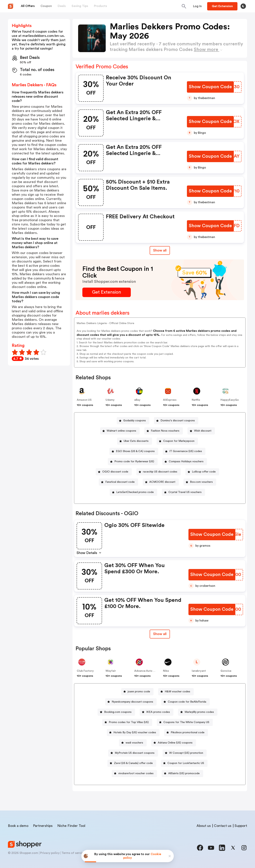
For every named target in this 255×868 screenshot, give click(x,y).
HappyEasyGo (230, 400)
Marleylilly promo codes (199, 712)
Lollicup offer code (204, 472)
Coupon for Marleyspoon (179, 441)
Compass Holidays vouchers (186, 462)
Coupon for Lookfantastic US (186, 763)
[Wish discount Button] (201, 431)
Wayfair (111, 671)
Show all (160, 634)
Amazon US (84, 400)
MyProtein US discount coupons (135, 753)
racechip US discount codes (160, 472)
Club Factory (85, 671)
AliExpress (170, 400)
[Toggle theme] (243, 6)
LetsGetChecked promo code (135, 492)
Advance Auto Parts (147, 671)
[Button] (197, 6)
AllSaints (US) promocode (184, 773)
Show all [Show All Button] (160, 250)
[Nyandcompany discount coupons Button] (131, 702)
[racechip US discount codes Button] (159, 472)
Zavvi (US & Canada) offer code (133, 763)
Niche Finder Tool (71, 826)
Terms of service (73, 853)
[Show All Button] (160, 634)
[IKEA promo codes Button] (157, 712)
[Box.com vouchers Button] (200, 482)
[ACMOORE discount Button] (161, 482)
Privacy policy (50, 853)
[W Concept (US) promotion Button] (185, 753)
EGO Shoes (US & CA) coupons (135, 451)
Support (241, 826)
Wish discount (203, 431)
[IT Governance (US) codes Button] (184, 451)
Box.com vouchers (201, 482)
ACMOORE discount (162, 482)
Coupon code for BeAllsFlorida (187, 702)
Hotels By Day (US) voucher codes (135, 733)
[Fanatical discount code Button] (118, 482)
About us (204, 826)
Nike (166, 671)
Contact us (223, 826)
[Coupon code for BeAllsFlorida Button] (185, 702)
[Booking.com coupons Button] (116, 712)
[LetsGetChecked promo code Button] (133, 492)
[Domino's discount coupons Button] (176, 421)
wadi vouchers (134, 743)
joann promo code (139, 692)
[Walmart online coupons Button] (120, 431)
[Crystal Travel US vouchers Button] (183, 492)
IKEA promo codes (158, 712)
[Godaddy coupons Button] (133, 421)
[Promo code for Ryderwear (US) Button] (133, 462)
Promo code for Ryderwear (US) (134, 462)
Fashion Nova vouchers (165, 431)
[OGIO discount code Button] (114, 472)
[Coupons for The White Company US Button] (185, 722)
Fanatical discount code (120, 482)
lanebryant (199, 671)
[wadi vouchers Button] (133, 743)
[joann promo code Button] (137, 692)
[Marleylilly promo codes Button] (198, 712)
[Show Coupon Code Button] (210, 87)
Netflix (196, 400)
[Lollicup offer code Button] (202, 472)
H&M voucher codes (177, 692)
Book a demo (18, 826)
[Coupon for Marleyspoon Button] (177, 441)
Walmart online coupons (121, 431)
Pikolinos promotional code (188, 733)
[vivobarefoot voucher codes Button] (134, 774)
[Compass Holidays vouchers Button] (185, 462)
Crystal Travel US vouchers (185, 492)
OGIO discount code (115, 472)
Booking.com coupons (118, 712)
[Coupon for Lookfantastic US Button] (184, 763)
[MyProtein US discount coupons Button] (133, 753)
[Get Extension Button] (107, 292)
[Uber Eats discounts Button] (135, 441)
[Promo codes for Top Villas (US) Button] (127, 722)
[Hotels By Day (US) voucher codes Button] (133, 733)
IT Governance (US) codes (186, 451)
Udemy (110, 400)
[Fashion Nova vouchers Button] (164, 431)
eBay (137, 400)
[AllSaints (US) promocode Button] (182, 774)
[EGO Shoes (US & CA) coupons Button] (134, 451)
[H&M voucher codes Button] (176, 692)
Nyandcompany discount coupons (132, 702)
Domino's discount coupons (178, 421)
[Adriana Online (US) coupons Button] (174, 743)
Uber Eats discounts (136, 441)
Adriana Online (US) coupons (175, 743)
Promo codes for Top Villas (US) (129, 722)
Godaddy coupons (135, 421)
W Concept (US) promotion (186, 753)
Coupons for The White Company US (186, 722)
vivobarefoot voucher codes (136, 773)
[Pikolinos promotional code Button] (186, 733)
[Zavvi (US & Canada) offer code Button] (132, 763)
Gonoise (226, 671)
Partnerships (43, 826)
